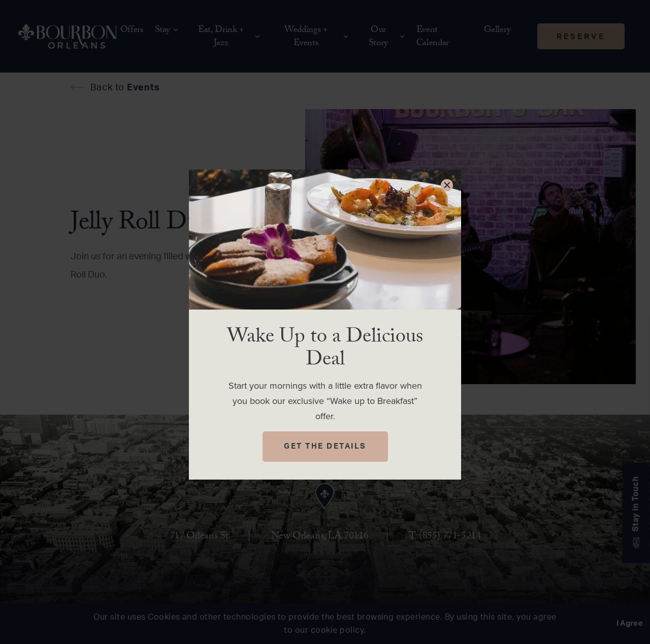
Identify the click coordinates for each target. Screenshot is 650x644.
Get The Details (325, 446)
